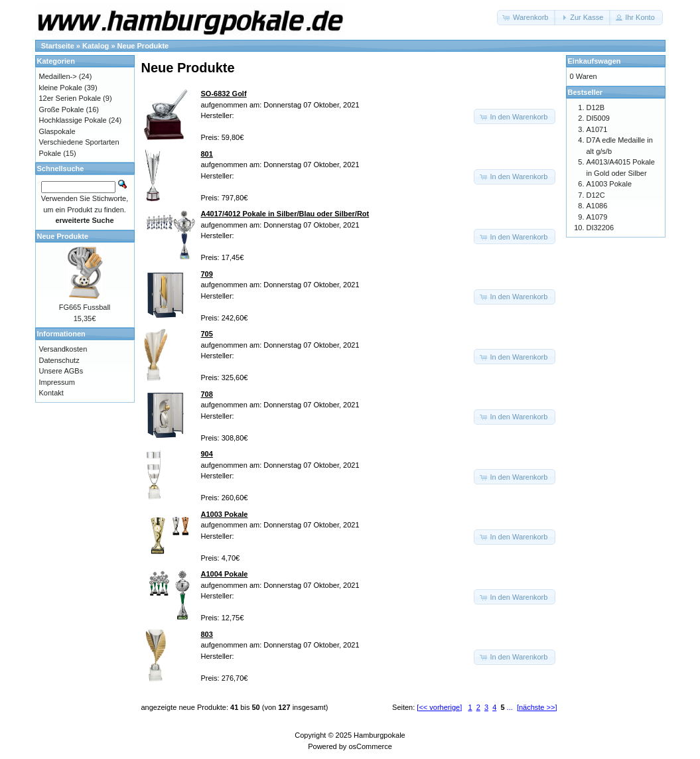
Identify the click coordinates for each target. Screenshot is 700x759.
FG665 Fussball (85, 307)
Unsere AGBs (61, 371)
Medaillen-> (58, 76)
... (510, 707)
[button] (526, 18)
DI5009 (598, 118)
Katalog (96, 46)
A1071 (597, 129)
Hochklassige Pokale (73, 120)
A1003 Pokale (609, 184)
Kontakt (51, 393)
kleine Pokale (61, 88)
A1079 (597, 217)
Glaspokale (57, 131)
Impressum (57, 382)
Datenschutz (59, 360)
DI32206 (600, 228)
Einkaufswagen (595, 61)
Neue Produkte (143, 46)
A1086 (597, 206)
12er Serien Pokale (70, 98)
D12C (596, 195)
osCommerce (370, 746)
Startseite (58, 46)
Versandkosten (63, 349)
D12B (596, 107)
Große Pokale (62, 109)
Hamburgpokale (380, 735)
